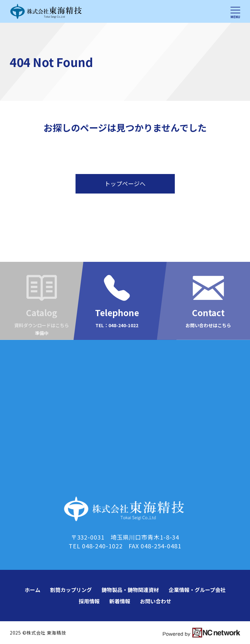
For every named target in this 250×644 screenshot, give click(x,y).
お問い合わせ (156, 601)
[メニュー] (235, 11)
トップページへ (125, 183)
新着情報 (120, 601)
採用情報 (89, 601)
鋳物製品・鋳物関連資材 (130, 590)
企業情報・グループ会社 (197, 590)
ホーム (33, 590)
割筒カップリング (71, 590)
